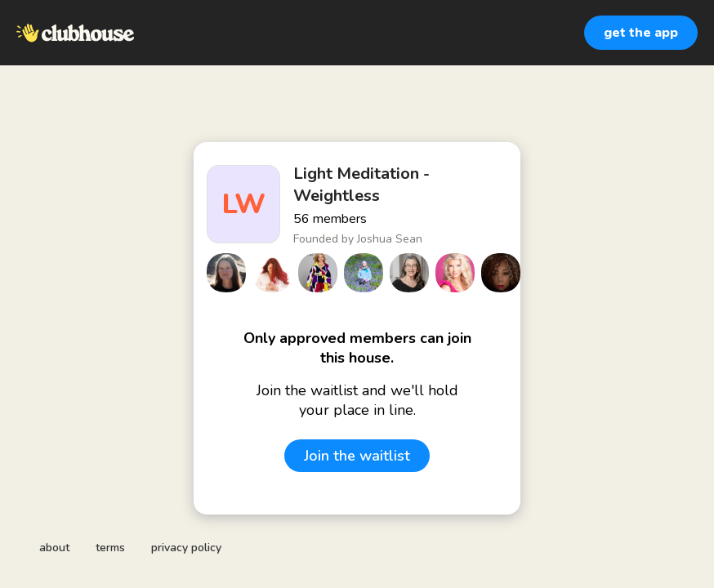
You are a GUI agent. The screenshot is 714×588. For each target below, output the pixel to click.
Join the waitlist (357, 456)
